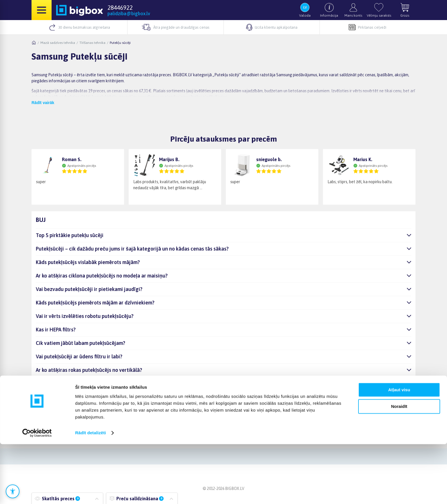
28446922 (120, 7)
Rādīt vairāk (43, 103)
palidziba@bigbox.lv (129, 13)
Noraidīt (399, 466)
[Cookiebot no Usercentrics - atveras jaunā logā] (37, 493)
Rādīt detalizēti (90, 493)
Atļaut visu (399, 450)
